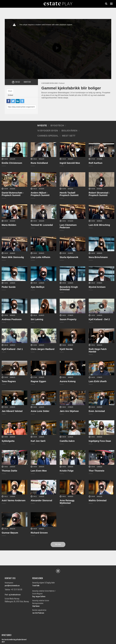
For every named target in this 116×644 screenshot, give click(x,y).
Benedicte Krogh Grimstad (69, 288)
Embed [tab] (10, 95)
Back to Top (58, 571)
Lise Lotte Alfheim (40, 257)
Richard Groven (39, 533)
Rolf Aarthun (95, 163)
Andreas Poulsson (12, 319)
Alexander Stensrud (41, 500)
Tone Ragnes (9, 381)
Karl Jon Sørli (38, 441)
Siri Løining (37, 319)
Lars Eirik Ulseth (98, 381)
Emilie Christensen (12, 163)
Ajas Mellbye (38, 287)
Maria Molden (9, 225)
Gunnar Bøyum (10, 533)
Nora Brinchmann (98, 257)
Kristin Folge (67, 471)
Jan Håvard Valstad (12, 411)
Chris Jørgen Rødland (43, 349)
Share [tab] (10, 91)
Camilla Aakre (67, 441)
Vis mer (58, 544)
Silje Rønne (36, 606)
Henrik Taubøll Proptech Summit (69, 194)
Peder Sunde (9, 287)
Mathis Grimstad (98, 500)
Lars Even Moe (39, 471)
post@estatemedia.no (12, 585)
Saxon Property (68, 319)
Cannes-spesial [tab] (48, 136)
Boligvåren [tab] (69, 131)
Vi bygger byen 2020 (49, 83)
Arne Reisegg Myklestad (67, 502)
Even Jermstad (97, 411)
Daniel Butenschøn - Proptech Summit (13, 194)
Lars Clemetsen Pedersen (68, 226)
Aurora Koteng (68, 381)
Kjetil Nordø (66, 349)
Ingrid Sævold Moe (70, 163)
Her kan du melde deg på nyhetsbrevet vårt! (14, 640)
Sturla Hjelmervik (69, 257)
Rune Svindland (39, 163)
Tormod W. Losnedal (42, 225)
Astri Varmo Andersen (14, 500)
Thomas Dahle (9, 471)
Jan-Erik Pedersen (38, 613)
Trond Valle (36, 585)
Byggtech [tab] (57, 125)
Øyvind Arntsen (97, 287)
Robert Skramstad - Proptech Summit (99, 194)
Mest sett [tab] (69, 136)
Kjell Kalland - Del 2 (99, 319)
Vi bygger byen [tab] (48, 131)
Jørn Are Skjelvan (69, 411)
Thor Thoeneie (97, 471)
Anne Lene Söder (40, 411)
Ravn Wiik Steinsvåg (13, 257)
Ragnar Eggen (38, 381)
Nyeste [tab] (42, 125)
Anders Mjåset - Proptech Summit (40, 194)
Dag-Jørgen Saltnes (39, 596)
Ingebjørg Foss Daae (100, 441)
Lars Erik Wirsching (99, 225)
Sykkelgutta (8, 441)
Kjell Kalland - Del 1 (12, 349)
